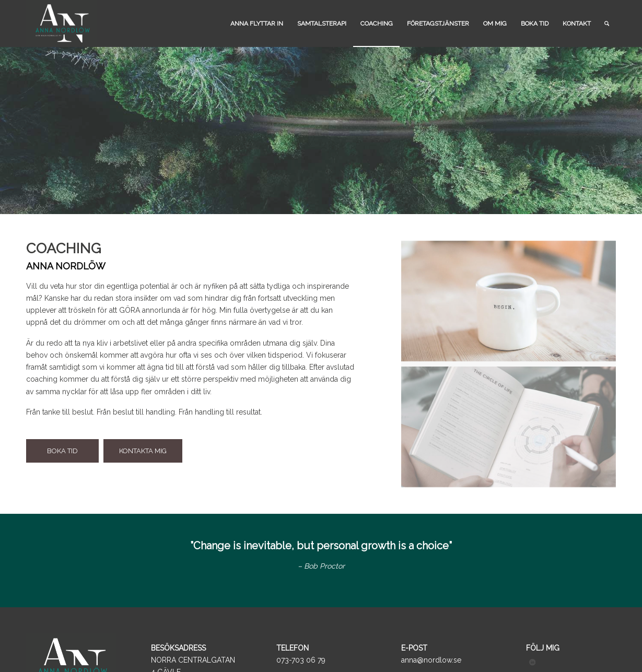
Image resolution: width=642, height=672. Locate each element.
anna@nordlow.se (431, 660)
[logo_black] (61, 23)
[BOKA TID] (62, 451)
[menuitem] (257, 23)
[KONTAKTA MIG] (143, 451)
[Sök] (607, 23)
